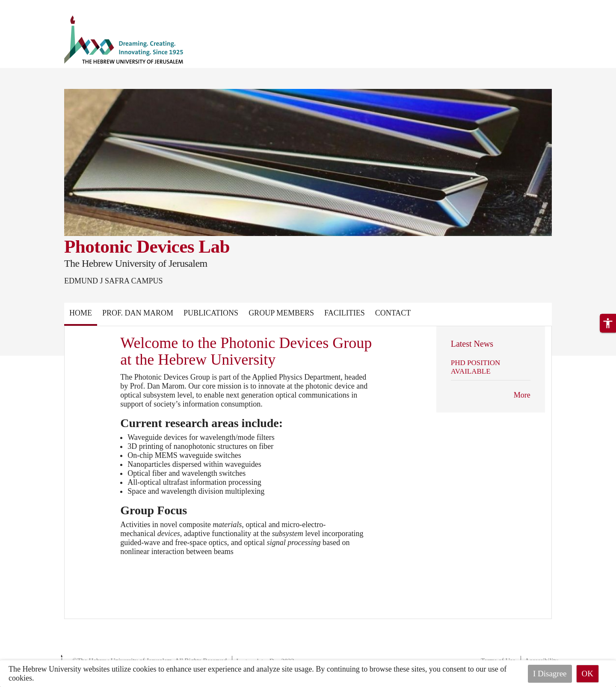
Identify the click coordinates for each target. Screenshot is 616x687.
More (522, 395)
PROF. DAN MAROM (138, 313)
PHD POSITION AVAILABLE (476, 367)
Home (81, 313)
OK (588, 674)
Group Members (281, 313)
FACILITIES (345, 313)
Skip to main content (32, 5)
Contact (393, 313)
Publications (211, 313)
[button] (608, 323)
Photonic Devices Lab (147, 246)
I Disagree (550, 674)
